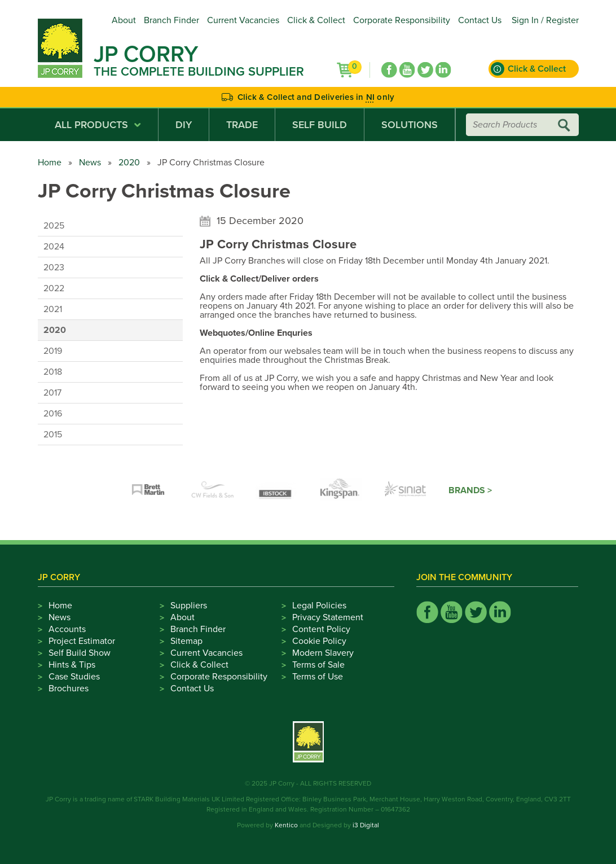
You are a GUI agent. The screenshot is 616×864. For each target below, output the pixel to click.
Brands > (470, 490)
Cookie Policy (319, 641)
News (90, 163)
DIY (184, 125)
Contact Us (480, 20)
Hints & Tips (72, 665)
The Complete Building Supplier (199, 72)
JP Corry (146, 54)
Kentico (286, 825)
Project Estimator (82, 641)
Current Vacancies (243, 20)
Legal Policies (319, 606)
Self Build (320, 125)
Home (50, 163)
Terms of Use (318, 677)
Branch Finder (171, 20)
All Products (98, 125)
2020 (129, 163)
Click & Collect (316, 20)
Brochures (69, 688)
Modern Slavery (323, 653)
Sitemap (186, 641)
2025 (54, 226)
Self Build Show (80, 653)
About (124, 20)
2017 (52, 393)
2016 (53, 414)
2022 (54, 288)
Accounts (67, 629)
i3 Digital (366, 825)
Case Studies (74, 677)
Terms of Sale (318, 665)
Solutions (410, 125)
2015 (53, 435)
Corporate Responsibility (402, 20)
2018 (53, 372)
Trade (242, 125)
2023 (54, 267)
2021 (53, 309)
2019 (53, 351)
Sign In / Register (545, 20)
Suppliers (189, 606)
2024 (54, 247)
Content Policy (321, 629)
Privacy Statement (328, 617)
